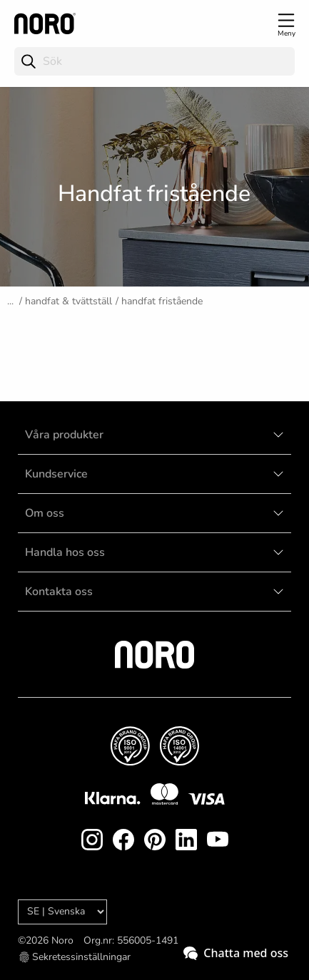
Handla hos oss (65, 552)
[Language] (62, 912)
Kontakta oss (59, 592)
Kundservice (56, 474)
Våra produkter (64, 435)
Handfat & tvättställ (69, 301)
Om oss (45, 513)
